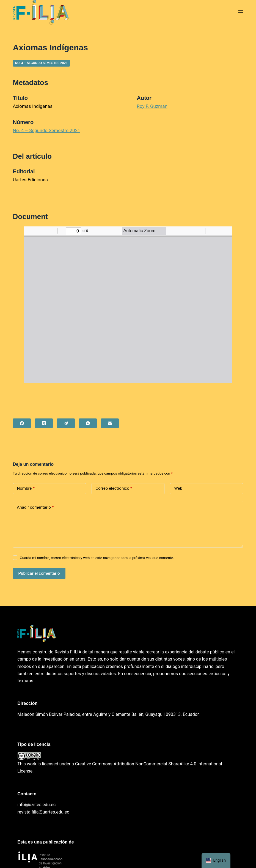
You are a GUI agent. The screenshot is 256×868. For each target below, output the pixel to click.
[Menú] (241, 12)
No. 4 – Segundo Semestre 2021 (42, 63)
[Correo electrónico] (110, 423)
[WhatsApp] (88, 423)
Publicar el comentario (39, 573)
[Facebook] (22, 423)
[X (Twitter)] (44, 423)
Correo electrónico (114, 488)
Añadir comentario (35, 507)
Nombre (26, 488)
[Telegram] (66, 423)
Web (178, 488)
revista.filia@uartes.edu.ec (43, 812)
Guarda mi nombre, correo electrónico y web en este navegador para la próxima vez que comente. (97, 558)
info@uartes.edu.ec (36, 805)
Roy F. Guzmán (152, 106)
